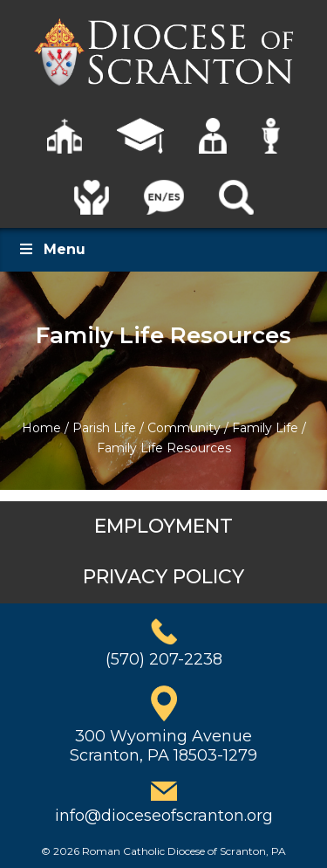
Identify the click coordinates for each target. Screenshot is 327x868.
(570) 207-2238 (164, 659)
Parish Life (104, 428)
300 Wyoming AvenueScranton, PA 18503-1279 (163, 746)
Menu (51, 249)
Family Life (265, 428)
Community (184, 428)
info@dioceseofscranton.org (164, 816)
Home (41, 428)
